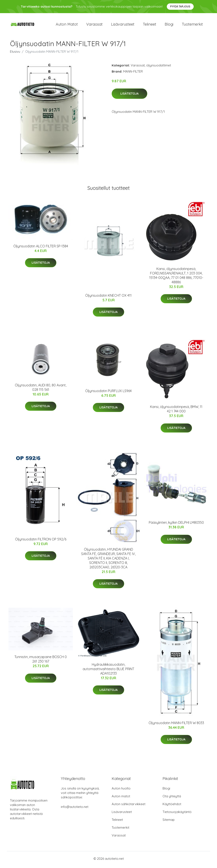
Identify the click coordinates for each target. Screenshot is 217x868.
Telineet (150, 25)
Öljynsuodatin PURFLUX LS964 (108, 393)
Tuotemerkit (192, 25)
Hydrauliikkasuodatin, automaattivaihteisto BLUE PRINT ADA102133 (108, 671)
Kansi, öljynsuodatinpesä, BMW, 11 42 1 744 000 (176, 411)
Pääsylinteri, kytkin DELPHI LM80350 (176, 525)
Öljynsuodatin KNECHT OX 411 (108, 298)
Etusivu (15, 54)
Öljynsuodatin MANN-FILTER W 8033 (176, 725)
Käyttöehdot (172, 806)
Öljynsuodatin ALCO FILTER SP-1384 (41, 248)
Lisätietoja (129, 96)
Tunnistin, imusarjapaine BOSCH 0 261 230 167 (41, 661)
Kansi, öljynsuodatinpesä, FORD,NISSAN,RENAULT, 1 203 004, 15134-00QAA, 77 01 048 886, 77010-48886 (176, 278)
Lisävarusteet (123, 25)
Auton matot (67, 25)
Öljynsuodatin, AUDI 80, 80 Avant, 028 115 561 (41, 389)
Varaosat (94, 25)
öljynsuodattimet (159, 67)
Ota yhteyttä (172, 798)
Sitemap (169, 822)
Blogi (169, 25)
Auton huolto (121, 790)
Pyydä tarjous (180, 6)
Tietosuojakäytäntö (177, 814)
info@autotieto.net (75, 809)
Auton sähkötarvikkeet (129, 806)
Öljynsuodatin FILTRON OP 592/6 (41, 541)
